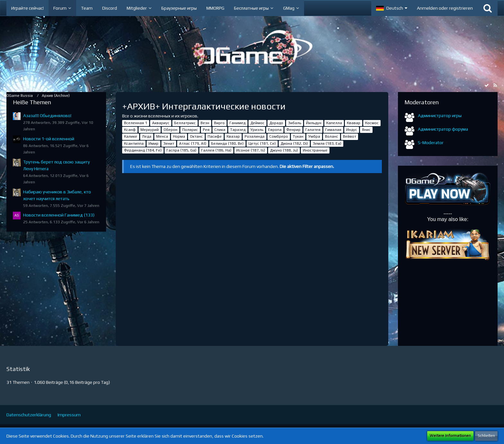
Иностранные (315, 150)
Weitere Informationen (450, 436)
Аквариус (161, 123)
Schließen (486, 436)
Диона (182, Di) (294, 143)
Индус (352, 130)
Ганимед (238, 123)
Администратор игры (440, 116)
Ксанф (130, 130)
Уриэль (257, 130)
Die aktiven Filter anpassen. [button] (307, 166)
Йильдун (314, 123)
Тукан (298, 136)
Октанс (196, 136)
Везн (205, 123)
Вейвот (350, 136)
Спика (220, 130)
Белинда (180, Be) (227, 143)
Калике (131, 136)
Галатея (313, 130)
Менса (162, 136)
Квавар (354, 123)
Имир (153, 143)
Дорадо (276, 123)
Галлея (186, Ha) (216, 150)
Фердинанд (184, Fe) (143, 150)
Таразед (238, 130)
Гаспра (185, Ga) (181, 150)
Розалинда (255, 136)
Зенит (169, 143)
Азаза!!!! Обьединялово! (47, 116)
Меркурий (150, 130)
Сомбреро (279, 136)
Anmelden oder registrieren (445, 8)
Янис (366, 130)
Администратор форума (443, 129)
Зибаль (295, 123)
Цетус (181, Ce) (262, 143)
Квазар (233, 136)
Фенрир (293, 130)
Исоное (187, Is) (251, 150)
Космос (372, 123)
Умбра (314, 136)
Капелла (334, 123)
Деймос (257, 123)
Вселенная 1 (136, 123)
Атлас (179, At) (193, 143)
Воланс (332, 136)
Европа (275, 130)
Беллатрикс (185, 123)
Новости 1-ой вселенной (49, 139)
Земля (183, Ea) (327, 143)
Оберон (171, 130)
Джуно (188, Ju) (284, 150)
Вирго (219, 123)
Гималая (333, 130)
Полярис (190, 130)
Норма (179, 136)
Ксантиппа (134, 143)
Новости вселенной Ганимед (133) (59, 215)
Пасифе (215, 136)
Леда (147, 136)
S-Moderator (431, 143)
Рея (206, 130)
